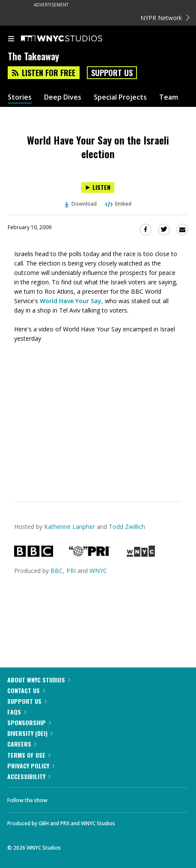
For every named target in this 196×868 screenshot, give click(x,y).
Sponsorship (29, 722)
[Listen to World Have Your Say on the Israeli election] (98, 187)
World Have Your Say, (71, 301)
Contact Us (26, 690)
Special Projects (120, 97)
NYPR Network (165, 18)
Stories (20, 97)
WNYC (98, 571)
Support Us (112, 73)
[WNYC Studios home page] (72, 39)
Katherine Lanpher (70, 527)
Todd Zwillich (127, 527)
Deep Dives (63, 97)
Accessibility (29, 776)
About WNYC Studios (39, 680)
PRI (71, 571)
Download (81, 204)
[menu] (11, 39)
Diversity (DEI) (30, 733)
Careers (22, 744)
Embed (118, 204)
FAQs (17, 712)
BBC (57, 571)
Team (169, 97)
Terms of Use (29, 755)
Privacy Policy (31, 766)
